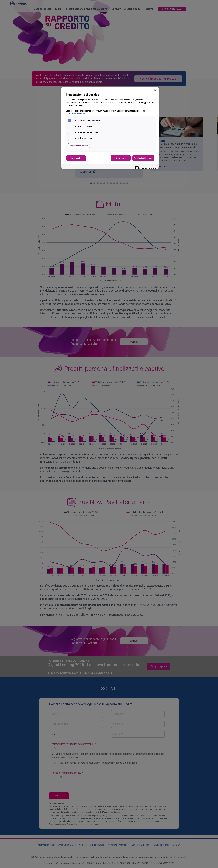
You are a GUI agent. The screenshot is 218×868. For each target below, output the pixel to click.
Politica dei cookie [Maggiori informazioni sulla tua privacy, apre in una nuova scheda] (78, 114)
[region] (110, 128)
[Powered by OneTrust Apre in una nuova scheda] (146, 167)
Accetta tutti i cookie (143, 158)
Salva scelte (76, 158)
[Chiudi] (155, 90)
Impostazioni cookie (79, 146)
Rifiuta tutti (121, 158)
